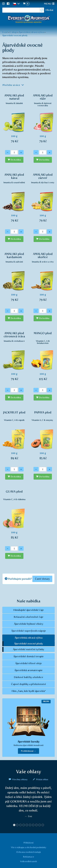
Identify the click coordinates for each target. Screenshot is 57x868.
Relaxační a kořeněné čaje (28, 617)
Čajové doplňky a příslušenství (28, 684)
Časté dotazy (42, 579)
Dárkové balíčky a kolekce (28, 677)
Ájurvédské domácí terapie (28, 656)
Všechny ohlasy (18, 779)
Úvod (5, 32)
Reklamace (29, 857)
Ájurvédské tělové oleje (28, 663)
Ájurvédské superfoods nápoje (29, 631)
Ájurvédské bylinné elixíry (29, 624)
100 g (14, 120)
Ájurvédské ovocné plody (15, 35)
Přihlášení (28, 843)
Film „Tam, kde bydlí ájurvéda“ (29, 691)
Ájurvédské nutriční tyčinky (28, 649)
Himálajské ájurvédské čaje (28, 610)
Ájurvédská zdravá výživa (31, 32)
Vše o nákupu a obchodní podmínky (29, 847)
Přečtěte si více (13, 85)
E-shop (13, 32)
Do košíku (16, 160)
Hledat (49, 10)
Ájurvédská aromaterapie (28, 670)
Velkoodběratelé (28, 861)
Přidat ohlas (41, 779)
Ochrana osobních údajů (28, 852)
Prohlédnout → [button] (28, 751)
